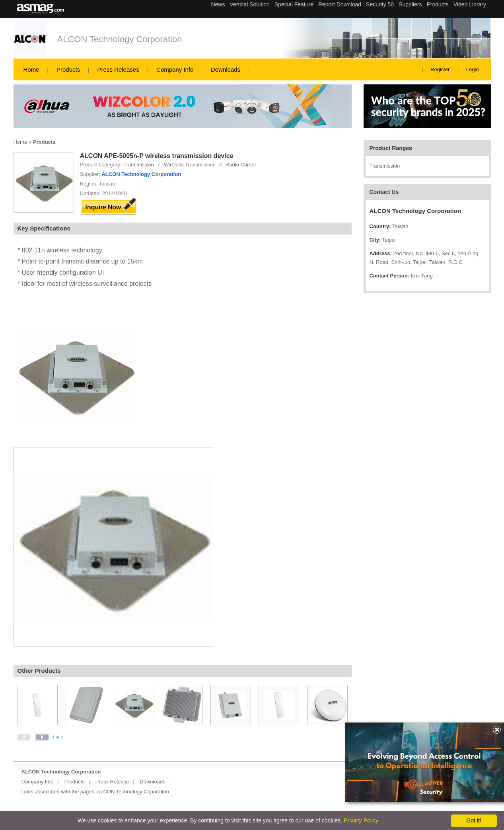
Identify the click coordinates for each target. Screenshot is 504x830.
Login (473, 69)
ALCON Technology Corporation (120, 39)
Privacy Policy (361, 820)
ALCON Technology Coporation (133, 792)
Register (440, 69)
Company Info (175, 69)
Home (31, 69)
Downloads (226, 69)
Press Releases (118, 69)
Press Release (112, 782)
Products (68, 69)
